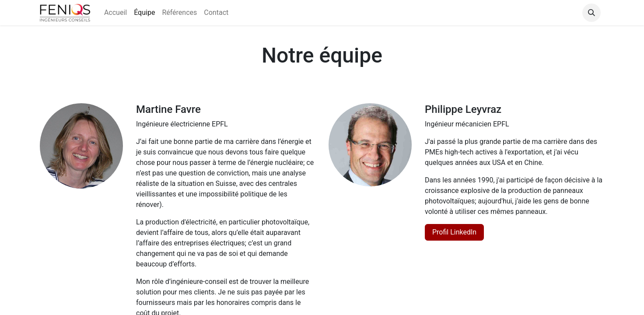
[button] (591, 13)
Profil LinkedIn (454, 232)
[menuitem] (115, 13)
